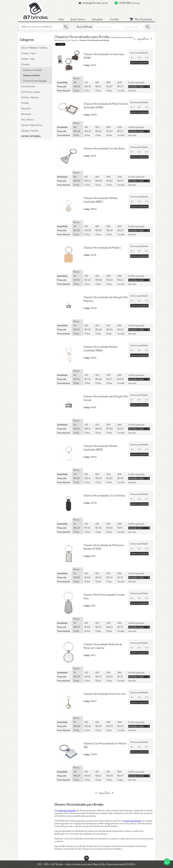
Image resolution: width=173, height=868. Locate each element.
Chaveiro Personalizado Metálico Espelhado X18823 (101, 200)
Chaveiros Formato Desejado (35, 81)
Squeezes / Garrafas (30, 131)
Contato (114, 19)
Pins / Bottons (27, 120)
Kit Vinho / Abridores (30, 97)
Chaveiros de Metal (31, 75)
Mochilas (25, 103)
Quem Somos (78, 19)
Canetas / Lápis (28, 59)
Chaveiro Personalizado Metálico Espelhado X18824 (101, 348)
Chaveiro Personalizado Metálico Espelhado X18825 (101, 448)
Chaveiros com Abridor (32, 70)
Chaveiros (26, 64)
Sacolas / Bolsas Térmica (32, 125)
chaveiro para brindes (132, 821)
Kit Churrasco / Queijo (31, 92)
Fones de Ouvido (28, 86)
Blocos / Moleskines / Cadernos (34, 48)
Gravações (97, 19)
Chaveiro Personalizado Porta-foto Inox (105, 694)
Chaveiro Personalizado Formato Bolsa (104, 148)
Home (68, 40)
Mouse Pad (26, 108)
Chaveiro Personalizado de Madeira (102, 247)
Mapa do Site (99, 864)
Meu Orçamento (143, 19)
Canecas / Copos (29, 53)
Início (61, 19)
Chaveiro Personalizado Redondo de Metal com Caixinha (103, 646)
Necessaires (26, 114)
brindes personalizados (66, 810)
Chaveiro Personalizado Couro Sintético (104, 495)
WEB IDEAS (130, 864)
